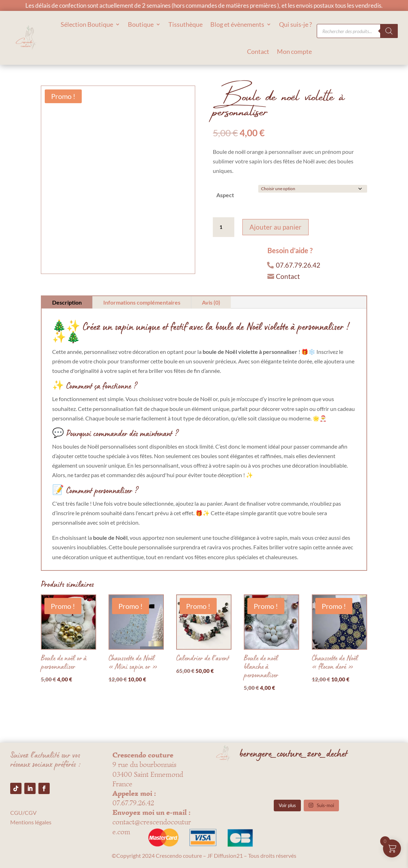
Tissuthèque (186, 24)
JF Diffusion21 (225, 855)
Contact (258, 51)
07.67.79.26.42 (298, 265)
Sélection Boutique (87, 24)
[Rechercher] (389, 31)
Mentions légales (31, 822)
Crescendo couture (179, 855)
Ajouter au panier (276, 227)
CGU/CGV (23, 813)
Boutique (141, 24)
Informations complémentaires (142, 302)
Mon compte (294, 51)
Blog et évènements (237, 24)
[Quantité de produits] (223, 227)
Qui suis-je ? (295, 24)
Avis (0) (211, 302)
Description (67, 302)
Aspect (225, 195)
